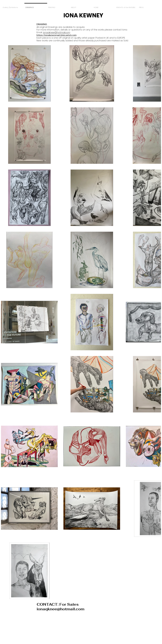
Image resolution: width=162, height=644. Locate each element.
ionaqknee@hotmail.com (57, 32)
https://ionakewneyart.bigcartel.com (56, 35)
